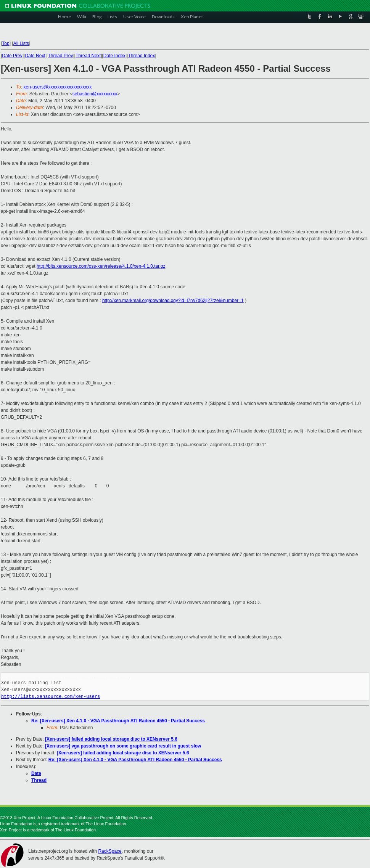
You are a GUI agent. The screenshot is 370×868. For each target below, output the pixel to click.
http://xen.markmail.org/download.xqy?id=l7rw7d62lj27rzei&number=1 (173, 301)
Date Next (35, 56)
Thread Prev (60, 56)
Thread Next (88, 56)
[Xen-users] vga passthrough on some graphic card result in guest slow (123, 746)
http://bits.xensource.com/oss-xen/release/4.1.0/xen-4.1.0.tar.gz (101, 266)
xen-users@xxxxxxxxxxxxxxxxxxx (58, 87)
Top (6, 43)
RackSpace (110, 851)
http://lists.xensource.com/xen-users (51, 697)
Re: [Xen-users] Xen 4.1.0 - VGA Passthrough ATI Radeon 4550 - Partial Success (118, 721)
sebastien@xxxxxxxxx (95, 94)
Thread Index (142, 56)
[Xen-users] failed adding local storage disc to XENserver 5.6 (111, 739)
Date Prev (12, 56)
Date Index (114, 56)
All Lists (21, 43)
